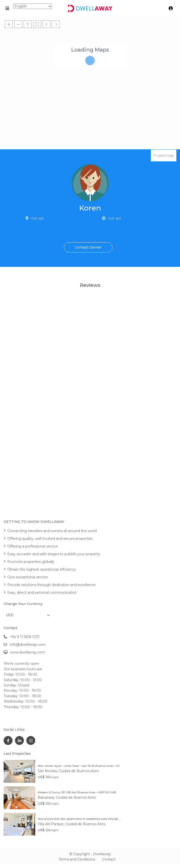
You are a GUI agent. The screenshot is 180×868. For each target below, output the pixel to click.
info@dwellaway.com (28, 644)
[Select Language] (33, 6)
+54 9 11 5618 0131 (25, 637)
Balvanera (46, 797)
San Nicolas (47, 771)
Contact (109, 859)
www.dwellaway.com (28, 652)
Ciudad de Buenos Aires (79, 771)
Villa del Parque (51, 824)
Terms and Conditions (77, 859)
